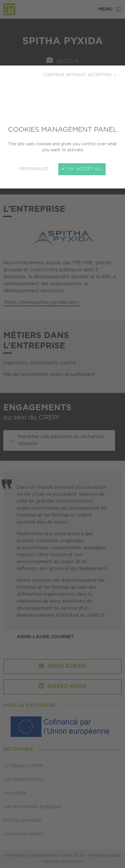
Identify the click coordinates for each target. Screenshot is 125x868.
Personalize (34, 169)
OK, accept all (82, 169)
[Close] (62, 434)
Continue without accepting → (80, 75)
